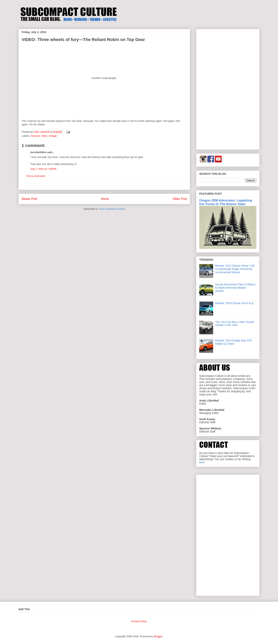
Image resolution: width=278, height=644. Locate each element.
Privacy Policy (139, 621)
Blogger (158, 636)
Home (105, 199)
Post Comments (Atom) (112, 209)
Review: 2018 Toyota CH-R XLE (234, 303)
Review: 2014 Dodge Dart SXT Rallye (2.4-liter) (234, 342)
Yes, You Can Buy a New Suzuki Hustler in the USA (235, 324)
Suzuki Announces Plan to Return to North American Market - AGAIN (235, 288)
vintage (53, 136)
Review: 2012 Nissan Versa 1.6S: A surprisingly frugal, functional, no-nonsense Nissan (235, 269)
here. (202, 462)
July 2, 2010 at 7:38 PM (43, 169)
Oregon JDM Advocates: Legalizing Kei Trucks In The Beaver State (226, 202)
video (44, 136)
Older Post (180, 199)
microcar (35, 136)
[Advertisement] (228, 89)
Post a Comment (36, 176)
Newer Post (29, 199)
